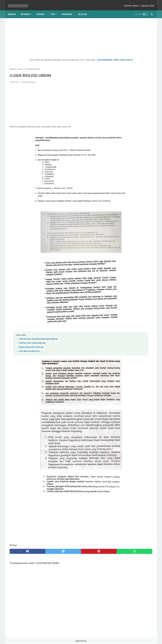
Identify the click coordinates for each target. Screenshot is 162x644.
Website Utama (81, 635)
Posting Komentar (29, 83)
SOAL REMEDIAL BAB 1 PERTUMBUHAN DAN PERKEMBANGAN (127, 84)
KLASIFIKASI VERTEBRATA (129, 44)
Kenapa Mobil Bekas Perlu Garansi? (133, 103)
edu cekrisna (86, 640)
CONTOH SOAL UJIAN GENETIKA (32, 341)
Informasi (27, 10)
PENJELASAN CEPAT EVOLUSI (31, 345)
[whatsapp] (93, 549)
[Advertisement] (57, 36)
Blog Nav (84, 10)
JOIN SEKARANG (85, 57)
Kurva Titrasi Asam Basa (128, 75)
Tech (55, 10)
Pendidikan (69, 10)
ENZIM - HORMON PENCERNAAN (131, 60)
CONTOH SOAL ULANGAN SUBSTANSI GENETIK (38, 337)
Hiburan (42, 10)
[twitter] (45, 549)
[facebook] (22, 549)
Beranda (14, 10)
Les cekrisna (65, 640)
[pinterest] (69, 549)
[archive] (123, 25)
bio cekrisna (75, 640)
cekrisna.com (97, 640)
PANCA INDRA (123, 93)
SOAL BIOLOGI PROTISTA (29, 349)
